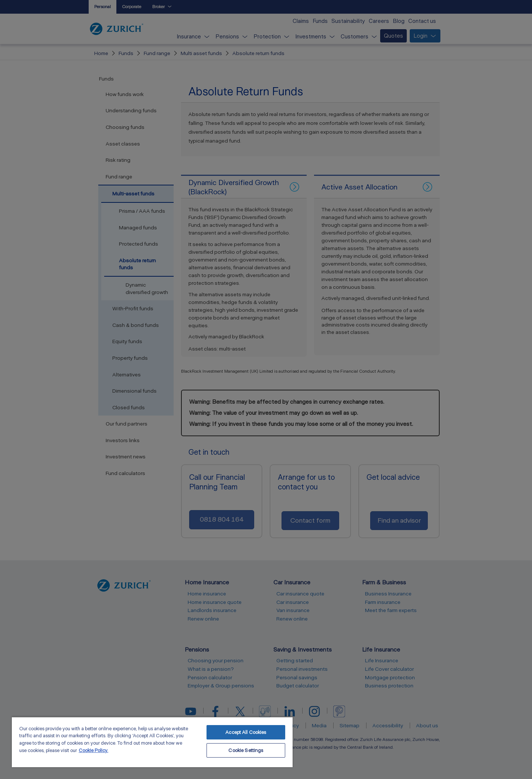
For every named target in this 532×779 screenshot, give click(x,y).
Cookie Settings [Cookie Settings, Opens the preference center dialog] (246, 750)
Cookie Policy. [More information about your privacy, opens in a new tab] (93, 750)
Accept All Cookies (246, 732)
